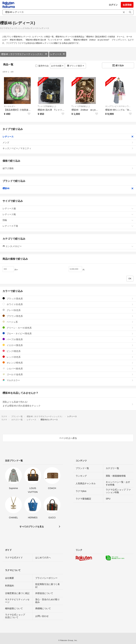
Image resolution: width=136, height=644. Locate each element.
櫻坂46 (68, 188)
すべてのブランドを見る (32, 527)
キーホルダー (10, 106)
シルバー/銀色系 (68, 368)
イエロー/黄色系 (68, 345)
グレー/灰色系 (68, 310)
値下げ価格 (68, 168)
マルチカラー (68, 380)
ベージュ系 (68, 322)
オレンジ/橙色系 (68, 363)
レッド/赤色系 (68, 357)
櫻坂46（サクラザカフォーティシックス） (24, 54)
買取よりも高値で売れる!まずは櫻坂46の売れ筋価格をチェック (68, 404)
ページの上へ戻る (68, 438)
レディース (58, 54)
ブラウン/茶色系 (68, 316)
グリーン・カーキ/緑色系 (68, 328)
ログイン (113, 5)
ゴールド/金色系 (68, 374)
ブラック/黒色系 (68, 299)
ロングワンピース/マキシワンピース (119, 106)
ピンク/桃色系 (68, 351)
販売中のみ (42, 66)
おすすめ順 (57, 66)
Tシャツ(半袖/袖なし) (47, 106)
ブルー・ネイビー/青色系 (68, 333)
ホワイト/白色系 (68, 304)
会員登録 (127, 5)
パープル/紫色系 (68, 339)
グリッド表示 (76, 66)
